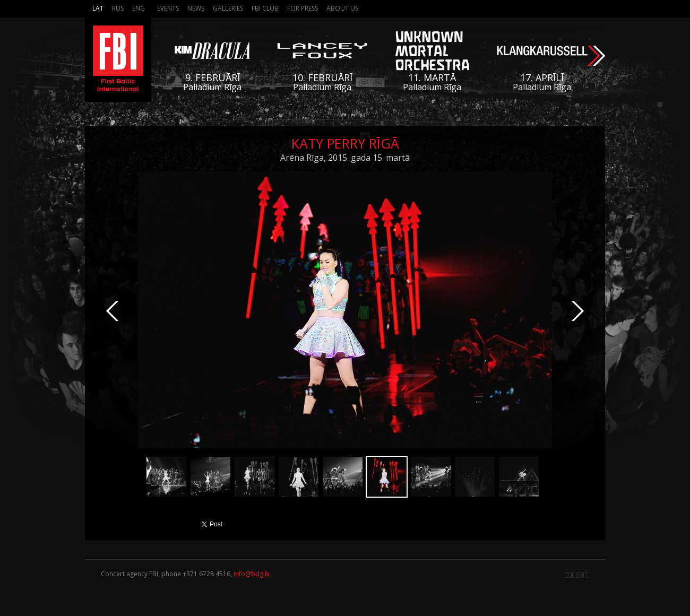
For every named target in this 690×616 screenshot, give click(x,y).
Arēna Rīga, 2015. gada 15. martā (345, 158)
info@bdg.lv (252, 574)
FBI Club (265, 8)
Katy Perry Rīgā (345, 143)
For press (303, 8)
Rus (118, 8)
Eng (139, 8)
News (196, 8)
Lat (98, 8)
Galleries (228, 8)
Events (168, 8)
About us (342, 8)
